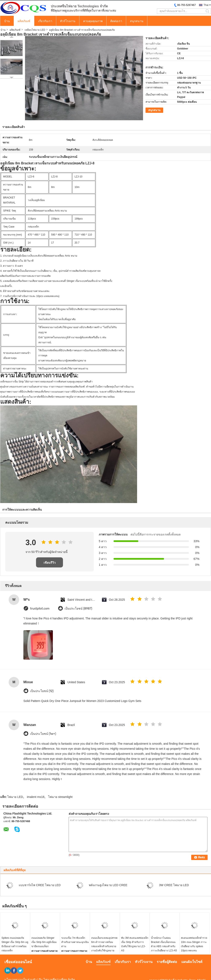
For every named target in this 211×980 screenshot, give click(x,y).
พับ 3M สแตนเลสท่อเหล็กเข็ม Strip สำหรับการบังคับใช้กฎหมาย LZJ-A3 (135, 944)
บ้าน (7, 21)
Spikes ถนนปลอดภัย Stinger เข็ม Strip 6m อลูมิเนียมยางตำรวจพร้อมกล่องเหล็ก (15, 944)
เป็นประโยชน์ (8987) (78, 609)
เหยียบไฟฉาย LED (35, 30)
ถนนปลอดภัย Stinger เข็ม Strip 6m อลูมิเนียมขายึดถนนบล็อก (44, 942)
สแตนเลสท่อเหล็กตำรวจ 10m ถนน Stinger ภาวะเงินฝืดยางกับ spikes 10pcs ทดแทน (194, 944)
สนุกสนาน (137, 21)
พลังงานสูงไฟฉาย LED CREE (108, 885)
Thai (206, 5)
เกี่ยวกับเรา (45, 21)
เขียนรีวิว (50, 563)
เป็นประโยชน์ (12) (42, 691)
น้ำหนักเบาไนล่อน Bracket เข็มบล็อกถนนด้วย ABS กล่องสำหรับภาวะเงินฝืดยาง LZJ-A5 (164, 944)
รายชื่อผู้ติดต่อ (167, 962)
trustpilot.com (40, 609)
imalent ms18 (36, 797)
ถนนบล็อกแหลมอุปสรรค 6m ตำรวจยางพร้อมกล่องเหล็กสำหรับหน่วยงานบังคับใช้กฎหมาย (104, 944)
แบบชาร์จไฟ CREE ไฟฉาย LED (40, 885)
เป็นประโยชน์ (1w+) (43, 734)
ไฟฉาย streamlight (60, 797)
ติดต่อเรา (116, 21)
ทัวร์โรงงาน (68, 21)
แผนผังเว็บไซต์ (192, 962)
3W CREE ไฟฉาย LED (174, 885)
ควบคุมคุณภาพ (93, 21)
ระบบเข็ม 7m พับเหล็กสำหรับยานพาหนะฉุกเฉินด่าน (75, 942)
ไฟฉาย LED (15, 797)
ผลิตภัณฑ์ (24, 21)
